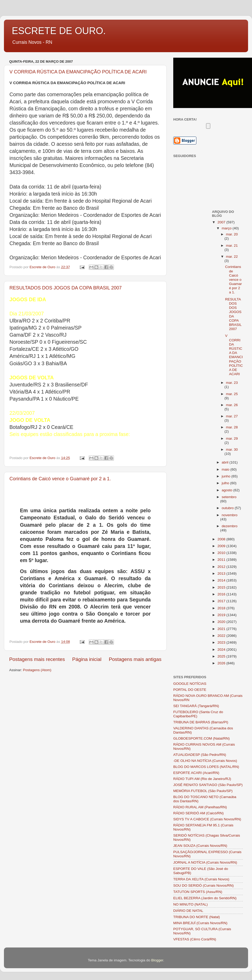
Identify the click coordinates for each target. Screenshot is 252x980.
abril (226, 462)
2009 (222, 546)
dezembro (230, 526)
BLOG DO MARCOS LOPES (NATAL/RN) (206, 767)
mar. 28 (232, 427)
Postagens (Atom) (37, 670)
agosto (228, 490)
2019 (222, 615)
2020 (222, 622)
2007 (222, 222)
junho (227, 476)
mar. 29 (232, 438)
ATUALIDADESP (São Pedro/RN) (200, 755)
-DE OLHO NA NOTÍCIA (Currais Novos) (205, 761)
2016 (222, 594)
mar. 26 (232, 405)
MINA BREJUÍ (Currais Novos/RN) (200, 923)
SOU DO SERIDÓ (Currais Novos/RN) (203, 885)
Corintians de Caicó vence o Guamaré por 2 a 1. (60, 479)
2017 (222, 601)
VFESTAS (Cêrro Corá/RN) (195, 939)
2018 (222, 608)
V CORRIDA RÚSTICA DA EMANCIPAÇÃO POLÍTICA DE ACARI (78, 72)
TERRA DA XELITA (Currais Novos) (201, 879)
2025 (222, 656)
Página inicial (87, 659)
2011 (222, 560)
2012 (222, 567)
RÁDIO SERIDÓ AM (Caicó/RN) (198, 813)
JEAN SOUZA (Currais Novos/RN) (200, 846)
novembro (230, 515)
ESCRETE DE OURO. (59, 31)
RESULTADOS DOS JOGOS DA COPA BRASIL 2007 (65, 288)
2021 (222, 629)
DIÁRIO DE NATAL (188, 911)
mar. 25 (232, 394)
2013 (222, 574)
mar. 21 (232, 246)
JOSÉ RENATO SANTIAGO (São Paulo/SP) (208, 785)
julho (226, 483)
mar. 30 (232, 449)
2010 (222, 553)
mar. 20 (232, 234)
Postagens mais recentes (37, 659)
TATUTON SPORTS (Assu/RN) (198, 892)
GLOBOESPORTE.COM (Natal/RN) (201, 738)
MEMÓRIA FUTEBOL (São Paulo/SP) (203, 791)
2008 (222, 539)
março (227, 228)
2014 (222, 580)
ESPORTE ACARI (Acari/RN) (196, 773)
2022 (222, 636)
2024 (222, 650)
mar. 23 (232, 383)
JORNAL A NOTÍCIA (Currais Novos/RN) (205, 862)
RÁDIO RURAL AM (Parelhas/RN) (200, 807)
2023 (222, 642)
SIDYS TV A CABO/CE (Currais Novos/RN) (207, 819)
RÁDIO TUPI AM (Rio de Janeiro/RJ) (202, 779)
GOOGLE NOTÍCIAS (190, 684)
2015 (222, 587)
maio (226, 469)
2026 (222, 663)
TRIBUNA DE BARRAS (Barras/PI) (201, 722)
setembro (229, 497)
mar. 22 (232, 257)
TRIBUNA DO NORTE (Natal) (197, 917)
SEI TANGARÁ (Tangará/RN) (196, 706)
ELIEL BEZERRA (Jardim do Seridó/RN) (205, 898)
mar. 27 (232, 416)
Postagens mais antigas (135, 659)
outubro (228, 508)
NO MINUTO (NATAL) (190, 904)
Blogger (157, 960)
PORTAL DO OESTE (190, 690)
